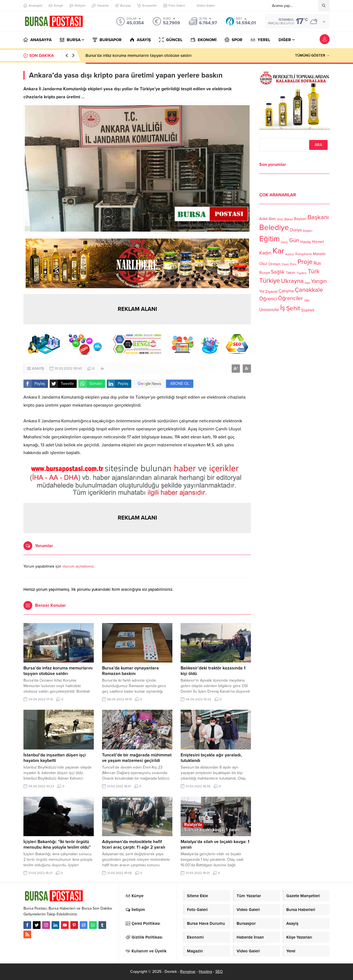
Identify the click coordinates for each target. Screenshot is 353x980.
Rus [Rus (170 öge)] (317, 263)
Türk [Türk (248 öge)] (314, 271)
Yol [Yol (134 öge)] (262, 291)
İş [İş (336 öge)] (283, 308)
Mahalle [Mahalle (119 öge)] (319, 254)
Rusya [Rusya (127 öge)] (264, 273)
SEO (219, 972)
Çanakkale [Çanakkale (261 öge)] (309, 290)
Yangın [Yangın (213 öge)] (319, 281)
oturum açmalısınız (78, 566)
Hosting (205, 972)
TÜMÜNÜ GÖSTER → (312, 55)
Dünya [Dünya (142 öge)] (296, 230)
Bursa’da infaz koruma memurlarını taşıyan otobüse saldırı (139, 55)
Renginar (188, 972)
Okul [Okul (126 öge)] (263, 264)
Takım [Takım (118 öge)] (291, 273)
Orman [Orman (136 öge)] (274, 264)
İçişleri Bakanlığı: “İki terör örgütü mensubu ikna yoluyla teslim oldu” (57, 844)
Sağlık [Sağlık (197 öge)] (278, 272)
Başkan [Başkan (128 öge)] (300, 218)
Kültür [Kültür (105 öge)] (290, 254)
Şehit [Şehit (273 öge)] (293, 308)
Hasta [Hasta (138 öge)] (306, 242)
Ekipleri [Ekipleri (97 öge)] (307, 231)
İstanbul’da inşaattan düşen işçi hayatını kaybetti (55, 758)
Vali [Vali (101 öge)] (307, 283)
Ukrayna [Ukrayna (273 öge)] (292, 281)
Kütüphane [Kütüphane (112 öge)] (304, 254)
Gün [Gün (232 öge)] (294, 240)
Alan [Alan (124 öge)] (272, 219)
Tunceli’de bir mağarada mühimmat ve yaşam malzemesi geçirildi (137, 758)
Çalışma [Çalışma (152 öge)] (286, 291)
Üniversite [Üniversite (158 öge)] (269, 309)
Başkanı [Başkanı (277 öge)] (318, 217)
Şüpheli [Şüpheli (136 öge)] (308, 310)
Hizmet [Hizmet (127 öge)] (318, 242)
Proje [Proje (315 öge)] (305, 262)
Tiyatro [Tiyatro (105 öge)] (302, 273)
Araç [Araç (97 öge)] (280, 219)
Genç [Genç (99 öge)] (284, 242)
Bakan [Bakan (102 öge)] (289, 219)
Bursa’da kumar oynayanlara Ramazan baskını (130, 671)
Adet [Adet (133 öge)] (263, 218)
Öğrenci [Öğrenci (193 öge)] (268, 299)
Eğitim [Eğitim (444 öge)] (269, 239)
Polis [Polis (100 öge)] (293, 264)
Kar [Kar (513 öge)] (278, 251)
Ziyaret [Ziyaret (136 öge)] (271, 292)
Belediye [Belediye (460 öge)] (274, 227)
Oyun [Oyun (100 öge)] (285, 264)
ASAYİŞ (38, 369)
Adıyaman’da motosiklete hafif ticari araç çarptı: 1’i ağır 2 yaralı (134, 844)
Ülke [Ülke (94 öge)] (307, 300)
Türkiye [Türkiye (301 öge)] (270, 281)
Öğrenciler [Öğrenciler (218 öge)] (291, 298)
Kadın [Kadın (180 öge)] (265, 253)
